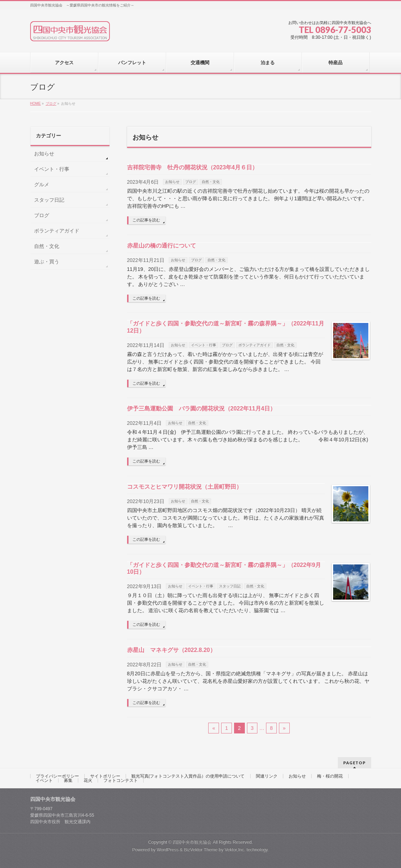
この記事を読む (146, 220)
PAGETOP (355, 763)
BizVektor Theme (201, 850)
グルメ (42, 184)
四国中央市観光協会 (192, 842)
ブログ (191, 182)
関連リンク (267, 776)
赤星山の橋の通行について (162, 246)
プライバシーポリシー (57, 776)
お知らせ (172, 182)
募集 (68, 780)
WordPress (168, 850)
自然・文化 (211, 182)
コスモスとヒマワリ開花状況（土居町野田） (185, 487)
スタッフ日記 (230, 586)
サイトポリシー (105, 776)
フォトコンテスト (121, 780)
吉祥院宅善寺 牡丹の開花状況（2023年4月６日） (193, 167)
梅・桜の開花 (330, 776)
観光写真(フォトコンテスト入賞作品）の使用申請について (188, 776)
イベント (44, 780)
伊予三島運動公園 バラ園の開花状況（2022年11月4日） (201, 409)
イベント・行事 (204, 345)
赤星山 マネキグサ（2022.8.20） (171, 650)
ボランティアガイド (255, 345)
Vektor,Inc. (235, 850)
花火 (88, 780)
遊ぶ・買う (47, 262)
